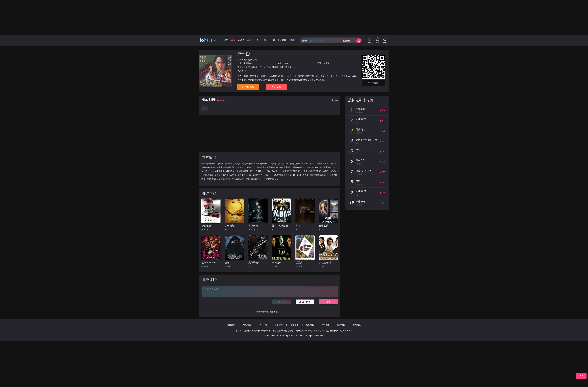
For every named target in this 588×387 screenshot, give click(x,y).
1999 (286, 63)
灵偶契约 (253, 226)
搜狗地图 (341, 325)
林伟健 (275, 67)
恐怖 (255, 60)
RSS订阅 (263, 325)
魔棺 (227, 263)
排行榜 (292, 40)
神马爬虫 (357, 325)
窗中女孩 (324, 226)
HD (205, 108)
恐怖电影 (248, 60)
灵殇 (298, 226)
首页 (226, 40)
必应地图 (310, 325)
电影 (233, 40)
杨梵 (282, 67)
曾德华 (288, 67)
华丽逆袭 (206, 226)
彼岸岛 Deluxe (209, 263)
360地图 (326, 325)
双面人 (299, 263)
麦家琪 (254, 67)
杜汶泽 (268, 67)
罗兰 (261, 67)
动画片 (265, 40)
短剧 (273, 40)
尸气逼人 (244, 54)
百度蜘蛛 (279, 325)
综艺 (249, 40)
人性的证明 (325, 263)
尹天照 (247, 67)
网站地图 (247, 325)
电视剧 (241, 40)
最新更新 (231, 325)
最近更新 (282, 40)
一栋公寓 (277, 263)
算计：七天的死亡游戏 (282, 226)
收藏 (277, 87)
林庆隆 (326, 63)
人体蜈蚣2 (254, 263)
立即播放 (248, 87)
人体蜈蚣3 (230, 226)
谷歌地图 (294, 325)
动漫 (257, 40)
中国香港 (248, 63)
